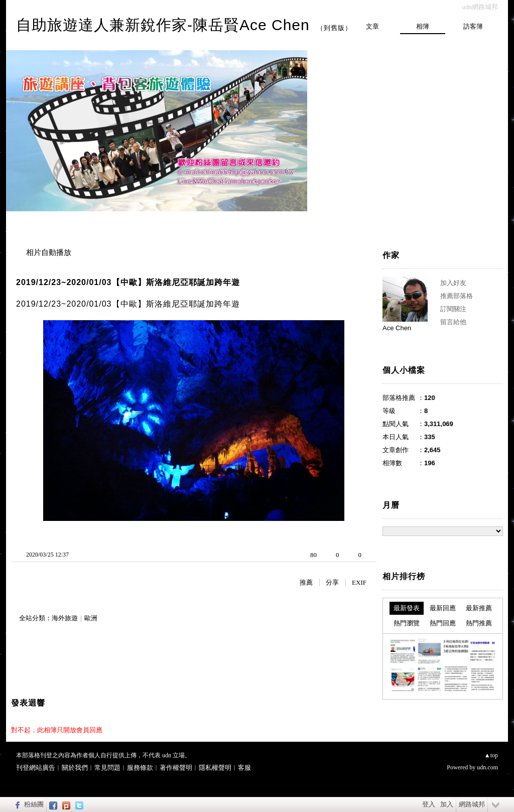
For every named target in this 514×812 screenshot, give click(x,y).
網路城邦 (472, 804)
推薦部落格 (457, 296)
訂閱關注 (453, 309)
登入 (429, 804)
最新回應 (443, 608)
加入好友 (453, 283)
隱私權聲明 (215, 768)
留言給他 (453, 322)
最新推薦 (479, 608)
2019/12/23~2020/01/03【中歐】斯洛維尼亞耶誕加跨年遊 (128, 282)
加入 (447, 804)
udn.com (487, 767)
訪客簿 (473, 26)
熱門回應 (443, 623)
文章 (372, 26)
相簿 (423, 26)
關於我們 (75, 768)
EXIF (359, 582)
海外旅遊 (65, 618)
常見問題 (107, 768)
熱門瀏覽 (407, 623)
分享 (332, 582)
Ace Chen (397, 328)
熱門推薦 (479, 623)
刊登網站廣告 (36, 768)
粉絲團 (34, 804)
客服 (244, 768)
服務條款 (140, 768)
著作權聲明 (176, 768)
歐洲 (91, 618)
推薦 (306, 582)
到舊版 (334, 28)
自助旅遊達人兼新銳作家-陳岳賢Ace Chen (163, 25)
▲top (491, 755)
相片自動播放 (49, 252)
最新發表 (407, 608)
